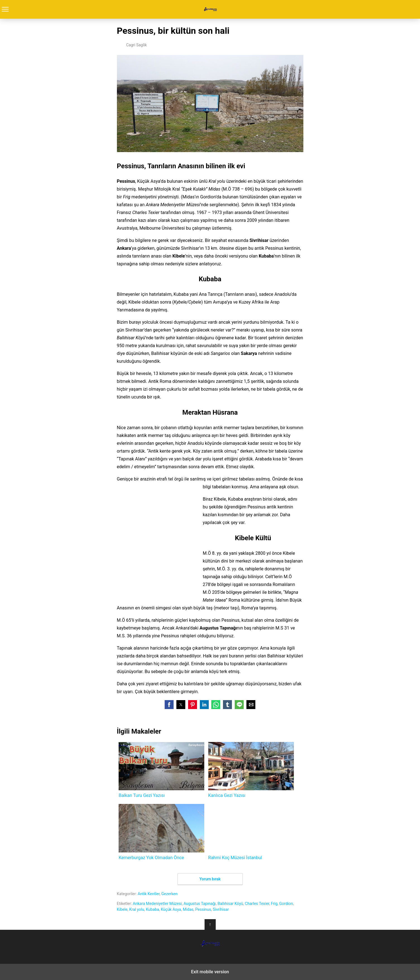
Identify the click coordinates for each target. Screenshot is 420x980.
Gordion (286, 904)
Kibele (122, 909)
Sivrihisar (221, 909)
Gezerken (169, 894)
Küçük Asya (171, 909)
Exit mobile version (210, 972)
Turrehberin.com (210, 9)
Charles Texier (257, 904)
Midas (188, 909)
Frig (274, 904)
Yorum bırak (210, 879)
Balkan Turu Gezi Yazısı (161, 770)
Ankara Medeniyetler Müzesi (157, 904)
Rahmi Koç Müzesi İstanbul (251, 832)
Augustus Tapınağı (200, 904)
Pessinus (203, 909)
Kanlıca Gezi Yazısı (251, 770)
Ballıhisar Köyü (230, 904)
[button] (169, 705)
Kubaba (153, 909)
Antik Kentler (149, 894)
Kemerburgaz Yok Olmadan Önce (161, 832)
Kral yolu (137, 909)
